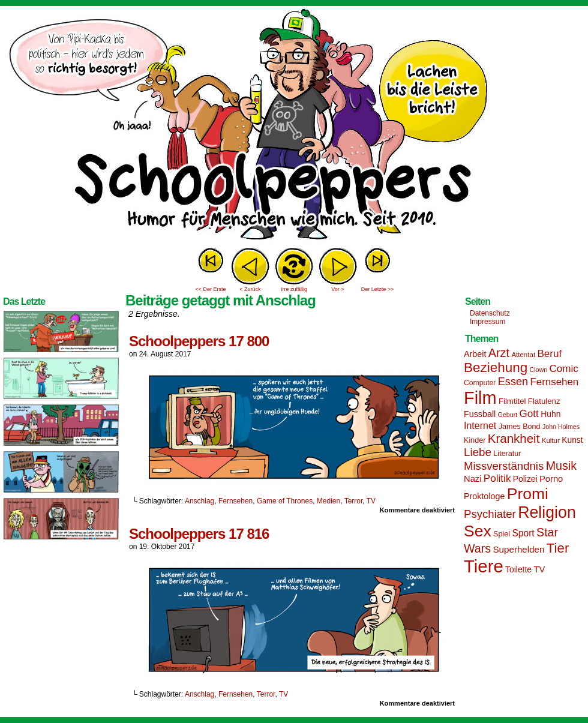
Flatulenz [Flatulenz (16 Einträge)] (544, 401)
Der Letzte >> (378, 289)
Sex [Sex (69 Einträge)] (478, 531)
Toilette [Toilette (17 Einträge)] (518, 569)
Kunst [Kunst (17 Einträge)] (572, 440)
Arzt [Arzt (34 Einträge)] (499, 353)
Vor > (337, 289)
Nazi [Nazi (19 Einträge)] (472, 479)
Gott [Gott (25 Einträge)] (529, 414)
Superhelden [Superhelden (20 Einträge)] (518, 549)
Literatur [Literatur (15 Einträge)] (507, 454)
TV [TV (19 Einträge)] (539, 569)
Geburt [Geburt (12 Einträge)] (508, 415)
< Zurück (250, 289)
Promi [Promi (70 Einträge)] (528, 494)
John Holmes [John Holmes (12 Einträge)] (561, 427)
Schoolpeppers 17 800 (199, 341)
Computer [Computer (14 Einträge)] (480, 383)
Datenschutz (490, 313)
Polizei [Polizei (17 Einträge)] (525, 479)
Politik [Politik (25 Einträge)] (497, 478)
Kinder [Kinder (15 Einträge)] (475, 440)
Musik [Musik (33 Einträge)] (561, 466)
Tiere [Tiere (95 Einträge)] (484, 566)
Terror (354, 501)
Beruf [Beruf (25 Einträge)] (549, 354)
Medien (328, 501)
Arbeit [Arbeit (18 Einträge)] (475, 354)
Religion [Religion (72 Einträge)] (547, 512)
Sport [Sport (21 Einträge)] (523, 533)
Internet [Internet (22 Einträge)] (480, 425)
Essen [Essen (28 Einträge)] (513, 382)
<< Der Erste (210, 289)
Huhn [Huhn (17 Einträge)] (550, 414)
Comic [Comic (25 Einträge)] (563, 369)
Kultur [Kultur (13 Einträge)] (551, 440)
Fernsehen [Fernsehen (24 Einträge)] (555, 382)
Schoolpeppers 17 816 (199, 534)
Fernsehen (235, 501)
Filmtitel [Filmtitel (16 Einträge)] (512, 401)
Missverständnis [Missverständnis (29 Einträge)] (504, 466)
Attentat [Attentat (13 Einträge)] (523, 355)
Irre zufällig (294, 289)
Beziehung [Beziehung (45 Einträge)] (496, 367)
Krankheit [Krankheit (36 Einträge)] (514, 438)
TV (371, 501)
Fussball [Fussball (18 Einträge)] (480, 414)
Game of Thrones (285, 501)
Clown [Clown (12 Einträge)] (538, 370)
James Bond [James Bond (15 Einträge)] (520, 427)
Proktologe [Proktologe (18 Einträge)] (484, 496)
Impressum (487, 322)
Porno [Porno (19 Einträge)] (551, 479)
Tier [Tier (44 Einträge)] (558, 548)
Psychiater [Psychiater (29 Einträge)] (490, 514)
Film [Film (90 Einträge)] (480, 398)
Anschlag (199, 501)
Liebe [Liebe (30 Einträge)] (478, 452)
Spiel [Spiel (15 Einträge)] (502, 534)
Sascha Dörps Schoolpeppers (294, 126)
